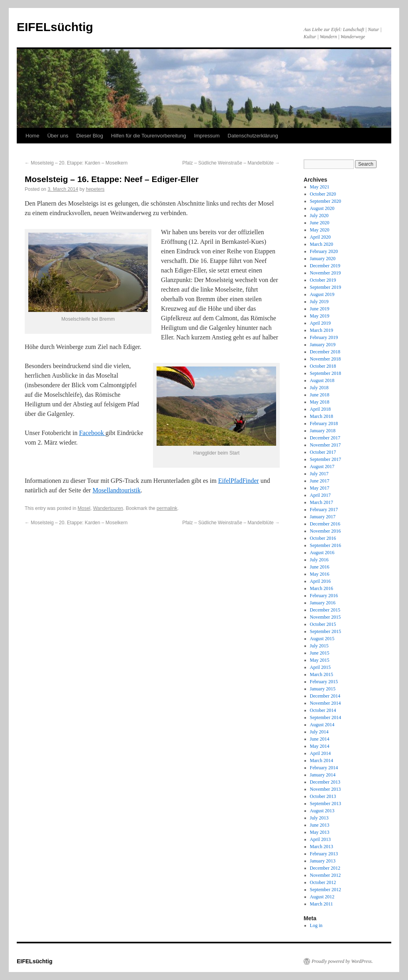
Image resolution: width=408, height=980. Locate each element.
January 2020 (323, 259)
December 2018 (325, 352)
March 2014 (322, 760)
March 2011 (322, 904)
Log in (316, 925)
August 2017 (322, 466)
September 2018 (326, 373)
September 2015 (326, 631)
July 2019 (319, 302)
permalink (167, 508)
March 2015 (322, 674)
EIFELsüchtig (55, 27)
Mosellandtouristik (117, 490)
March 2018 (322, 416)
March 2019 (322, 330)
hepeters (95, 189)
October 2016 (323, 538)
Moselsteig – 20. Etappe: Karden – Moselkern (76, 163)
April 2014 (320, 753)
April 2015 (320, 667)
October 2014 (323, 710)
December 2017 (325, 438)
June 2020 (320, 223)
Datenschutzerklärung (253, 136)
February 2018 (324, 423)
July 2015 (319, 646)
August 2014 (322, 725)
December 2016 (325, 524)
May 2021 (320, 187)
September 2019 (326, 287)
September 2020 (326, 201)
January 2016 (323, 603)
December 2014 (325, 696)
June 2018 (320, 395)
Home (32, 136)
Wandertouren (108, 508)
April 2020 (320, 237)
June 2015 (320, 653)
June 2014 (320, 739)
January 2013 (323, 861)
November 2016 (326, 531)
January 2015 (323, 689)
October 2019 (323, 280)
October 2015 (323, 624)
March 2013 (322, 847)
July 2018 (319, 388)
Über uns (58, 136)
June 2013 (320, 825)
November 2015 (326, 617)
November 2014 (326, 703)
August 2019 (322, 294)
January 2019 (323, 345)
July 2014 (319, 732)
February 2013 (324, 854)
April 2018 (320, 409)
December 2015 (325, 610)
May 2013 (320, 832)
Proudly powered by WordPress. (342, 961)
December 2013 (325, 782)
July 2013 (319, 818)
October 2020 (323, 194)
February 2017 (324, 510)
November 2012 (326, 875)
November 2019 (326, 273)
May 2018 (320, 402)
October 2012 (323, 882)
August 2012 (322, 897)
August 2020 (322, 208)
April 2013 (320, 839)
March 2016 (322, 588)
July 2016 (319, 560)
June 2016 (320, 567)
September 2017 (326, 459)
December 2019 (325, 266)
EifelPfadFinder (238, 481)
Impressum (207, 136)
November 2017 (326, 445)
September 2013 (326, 804)
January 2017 (323, 517)
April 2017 (320, 495)
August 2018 (322, 380)
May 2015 (320, 660)
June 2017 (320, 481)
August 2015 (322, 639)
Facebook (92, 433)
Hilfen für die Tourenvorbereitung (149, 136)
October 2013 (323, 796)
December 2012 (325, 868)
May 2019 (320, 316)
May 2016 (320, 574)
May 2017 (320, 488)
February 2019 (324, 337)
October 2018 (323, 366)
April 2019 (320, 323)
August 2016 (322, 553)
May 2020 (320, 230)
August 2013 (322, 811)
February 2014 (324, 768)
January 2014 (323, 775)
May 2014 (320, 746)
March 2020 (322, 244)
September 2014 (326, 717)
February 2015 (324, 682)
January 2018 (323, 431)
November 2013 (326, 789)
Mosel (84, 508)
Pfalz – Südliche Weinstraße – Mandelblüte (231, 163)
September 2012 (326, 890)
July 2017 (319, 474)
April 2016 (320, 581)
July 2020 (319, 216)
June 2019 (320, 309)
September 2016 (326, 545)
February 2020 (324, 251)
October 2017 (323, 452)
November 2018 (326, 359)
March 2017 (322, 502)
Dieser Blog (89, 136)
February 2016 (324, 596)
